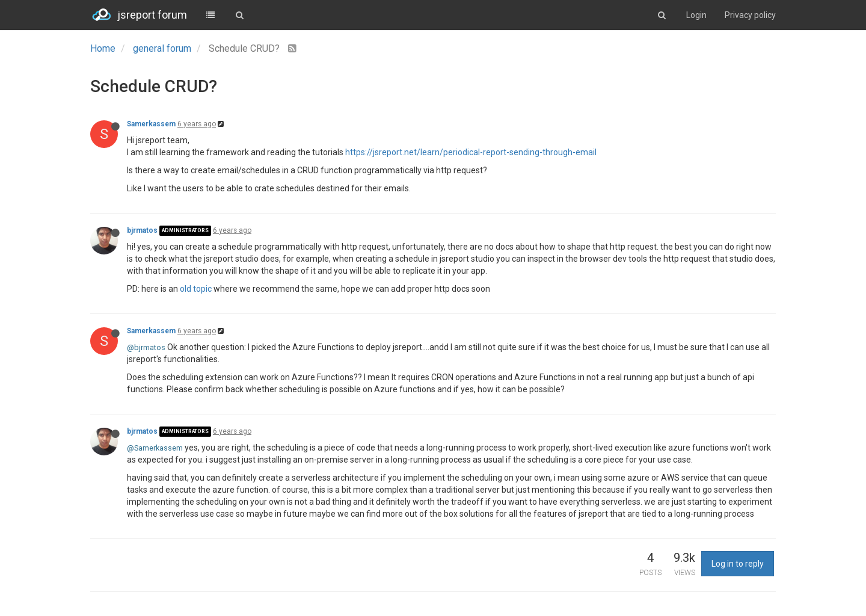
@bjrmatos (146, 347)
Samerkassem (151, 124)
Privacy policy (750, 15)
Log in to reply (738, 564)
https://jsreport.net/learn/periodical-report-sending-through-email (471, 152)
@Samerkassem (155, 448)
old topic (196, 289)
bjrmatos (142, 230)
